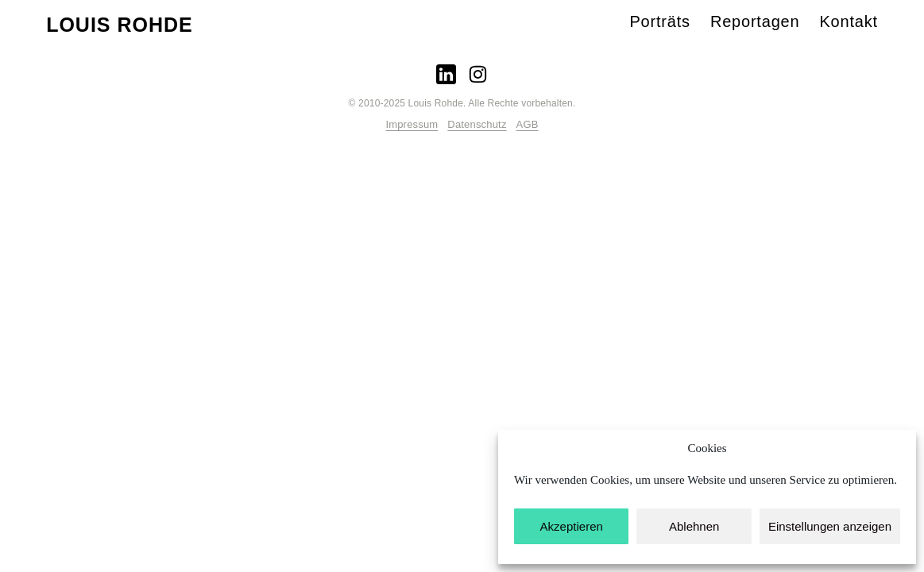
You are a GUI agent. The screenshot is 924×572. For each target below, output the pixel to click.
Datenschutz (477, 124)
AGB (528, 124)
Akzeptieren (572, 526)
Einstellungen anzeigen (830, 526)
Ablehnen (694, 526)
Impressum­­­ (412, 124)
